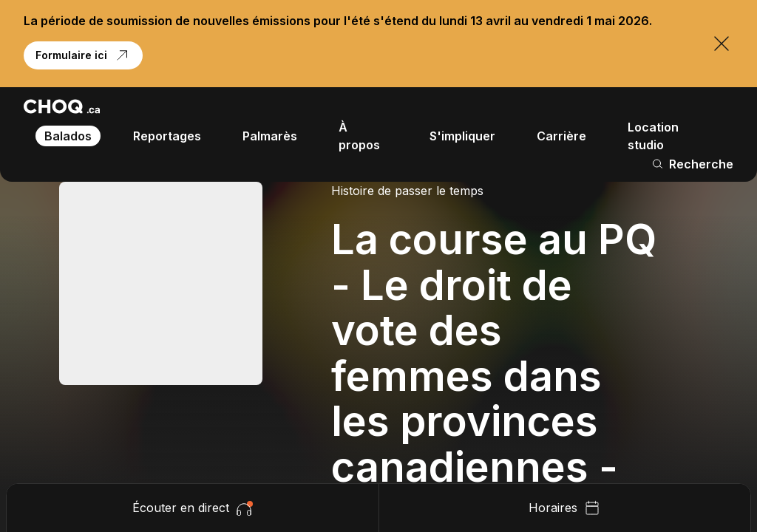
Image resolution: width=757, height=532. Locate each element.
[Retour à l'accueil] (62, 106)
